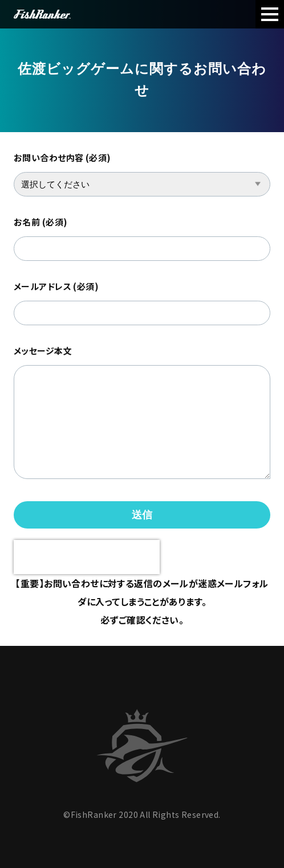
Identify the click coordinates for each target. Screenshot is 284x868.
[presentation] (87, 557)
